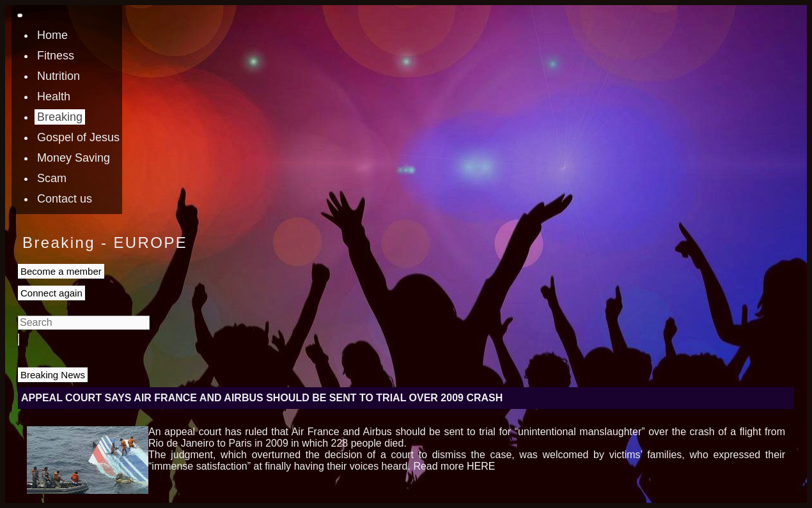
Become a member (61, 271)
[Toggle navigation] (20, 15)
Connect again (51, 293)
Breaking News (53, 375)
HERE (481, 466)
